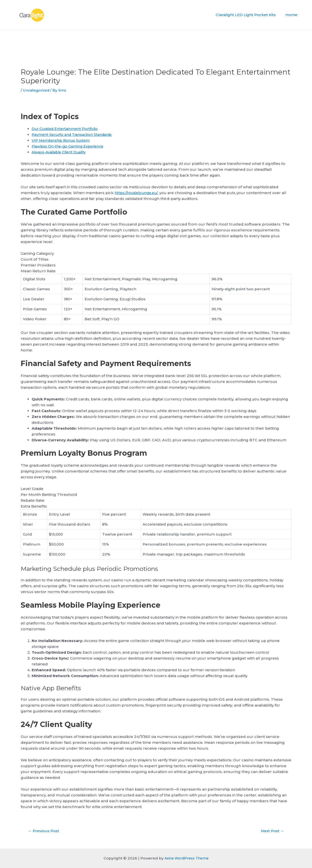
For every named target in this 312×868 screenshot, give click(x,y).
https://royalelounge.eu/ (137, 193)
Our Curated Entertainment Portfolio (67, 129)
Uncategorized (37, 90)
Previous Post (45, 831)
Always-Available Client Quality (61, 152)
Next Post (271, 831)
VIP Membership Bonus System (62, 140)
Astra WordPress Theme (187, 858)
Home (293, 15)
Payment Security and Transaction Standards (74, 135)
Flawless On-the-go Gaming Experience (69, 146)
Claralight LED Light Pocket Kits (249, 15)
